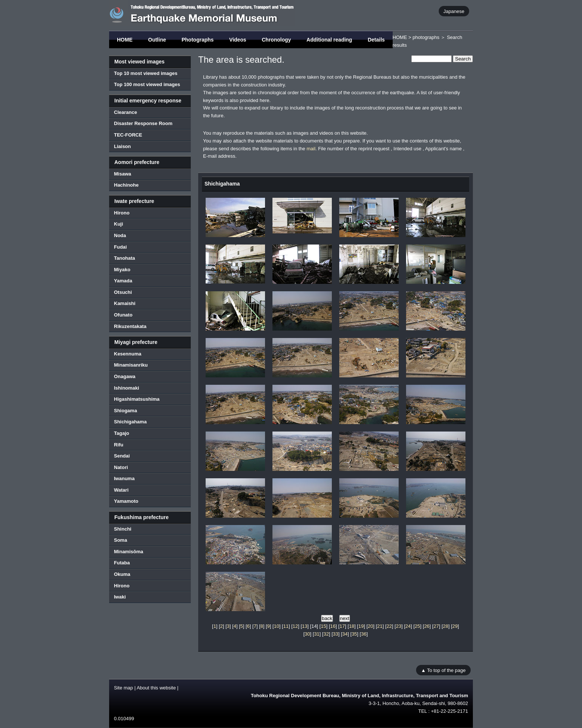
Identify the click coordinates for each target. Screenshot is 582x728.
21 (380, 626)
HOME (125, 40)
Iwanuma (124, 478)
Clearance (125, 112)
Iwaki (120, 597)
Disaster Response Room (143, 123)
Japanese (454, 11)
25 (417, 626)
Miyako (122, 270)
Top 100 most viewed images (147, 84)
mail (311, 149)
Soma (120, 540)
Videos (238, 40)
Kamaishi (125, 303)
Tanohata (125, 258)
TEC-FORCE (128, 135)
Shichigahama (130, 422)
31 (317, 634)
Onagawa (125, 376)
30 (307, 634)
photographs (426, 37)
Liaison (122, 146)
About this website (156, 688)
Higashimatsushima (137, 399)
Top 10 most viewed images (146, 73)
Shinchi (123, 529)
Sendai (122, 456)
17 (342, 626)
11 (286, 626)
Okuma (122, 574)
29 (455, 626)
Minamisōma (129, 552)
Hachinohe (126, 185)
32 (326, 634)
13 (305, 626)
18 (352, 626)
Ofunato (123, 315)
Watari (121, 490)
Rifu (119, 445)
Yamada (123, 281)
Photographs (197, 40)
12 (295, 626)
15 (323, 626)
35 (354, 634)
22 (389, 626)
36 (364, 634)
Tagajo (122, 433)
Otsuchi (123, 292)
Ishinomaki (127, 388)
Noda (120, 235)
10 (277, 626)
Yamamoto (126, 501)
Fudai (120, 247)
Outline (157, 40)
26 (427, 626)
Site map (123, 688)
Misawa (122, 174)
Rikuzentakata (130, 326)
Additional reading (329, 40)
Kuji (119, 224)
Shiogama (125, 411)
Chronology (276, 40)
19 (361, 626)
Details (376, 40)
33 (336, 634)
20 (370, 626)
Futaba (122, 563)
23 (399, 626)
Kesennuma (128, 354)
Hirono (122, 213)
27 (436, 626)
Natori (121, 467)
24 (408, 626)
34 (345, 634)
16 (333, 626)
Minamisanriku (131, 365)
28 (445, 626)
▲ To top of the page (443, 670)
